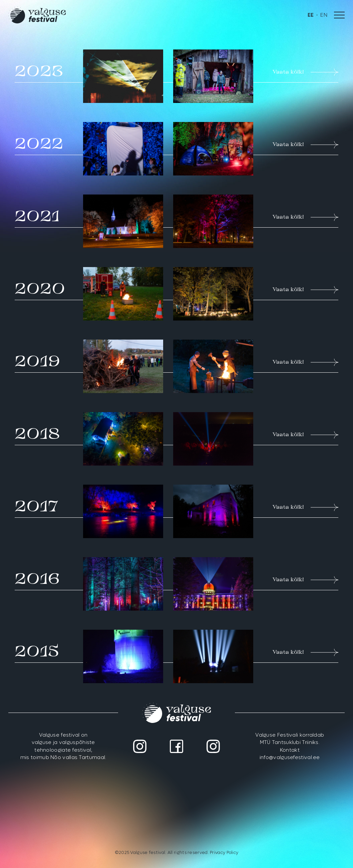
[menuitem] (311, 15)
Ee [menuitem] (311, 15)
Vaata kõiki (305, 72)
